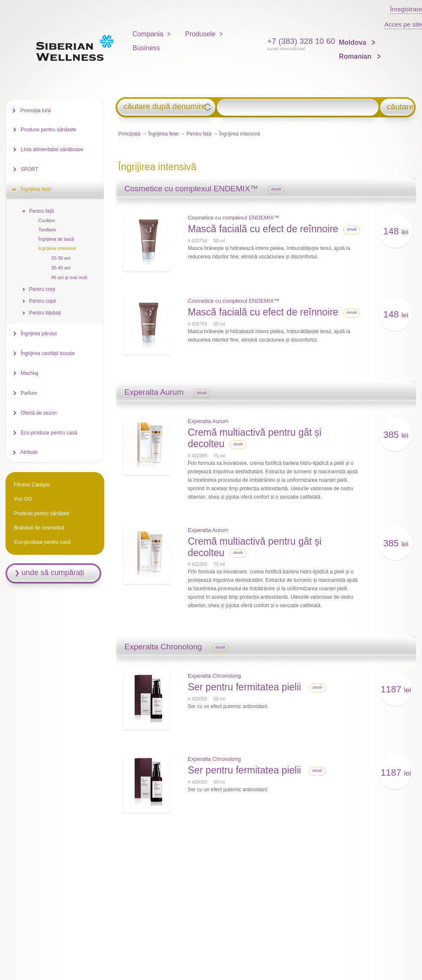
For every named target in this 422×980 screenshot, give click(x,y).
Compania (148, 34)
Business (146, 48)
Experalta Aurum (208, 421)
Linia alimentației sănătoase (52, 149)
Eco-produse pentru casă (49, 433)
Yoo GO (23, 499)
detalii (276, 189)
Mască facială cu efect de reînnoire (263, 229)
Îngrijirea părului (39, 334)
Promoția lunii (36, 111)
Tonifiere (47, 230)
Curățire (47, 220)
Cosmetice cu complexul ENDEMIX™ (234, 218)
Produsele (200, 34)
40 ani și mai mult (69, 277)
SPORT (29, 169)
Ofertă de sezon (39, 413)
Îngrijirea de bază (56, 239)
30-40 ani (61, 268)
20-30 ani (61, 258)
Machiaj (29, 373)
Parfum (29, 393)
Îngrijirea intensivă (57, 248)
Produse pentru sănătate (48, 130)
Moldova (353, 42)
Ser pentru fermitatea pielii (246, 687)
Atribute (29, 452)
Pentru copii (42, 301)
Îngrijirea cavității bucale (48, 353)
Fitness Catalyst (32, 485)
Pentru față (199, 134)
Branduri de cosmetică (39, 528)
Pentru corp (42, 289)
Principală (129, 134)
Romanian (356, 56)
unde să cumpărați (53, 573)
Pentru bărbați (45, 313)
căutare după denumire (164, 106)
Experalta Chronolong (214, 676)
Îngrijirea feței (163, 134)
